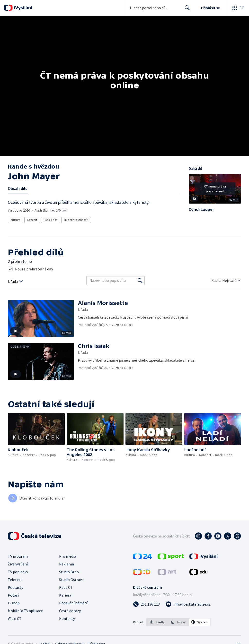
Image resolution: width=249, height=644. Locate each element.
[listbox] (178, 622)
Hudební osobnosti (76, 220)
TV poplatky (18, 572)
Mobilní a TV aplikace (25, 611)
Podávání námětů (74, 603)
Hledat (186, 10)
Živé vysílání (18, 564)
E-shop (14, 603)
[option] (157, 622)
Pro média (68, 556)
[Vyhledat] (140, 281)
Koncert (32, 220)
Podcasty (15, 587)
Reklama (67, 564)
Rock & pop (51, 220)
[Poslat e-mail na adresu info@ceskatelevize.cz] (188, 604)
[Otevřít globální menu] (238, 8)
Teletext (15, 580)
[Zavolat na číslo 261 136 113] (146, 604)
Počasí (13, 595)
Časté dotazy (70, 611)
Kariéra (65, 595)
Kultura (16, 220)
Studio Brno (69, 572)
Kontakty (67, 618)
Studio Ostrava (71, 580)
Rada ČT (66, 587)
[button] (215, 190)
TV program (18, 556)
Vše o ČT (15, 618)
